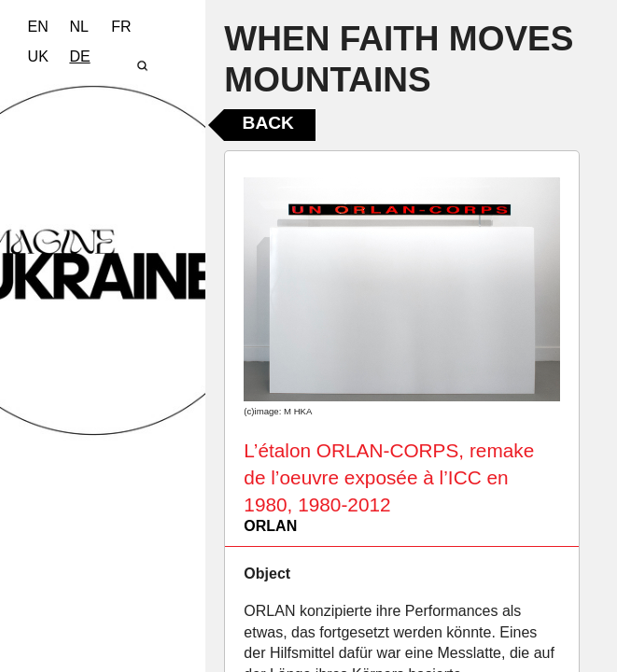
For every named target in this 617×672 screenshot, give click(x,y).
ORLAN (270, 526)
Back (268, 123)
